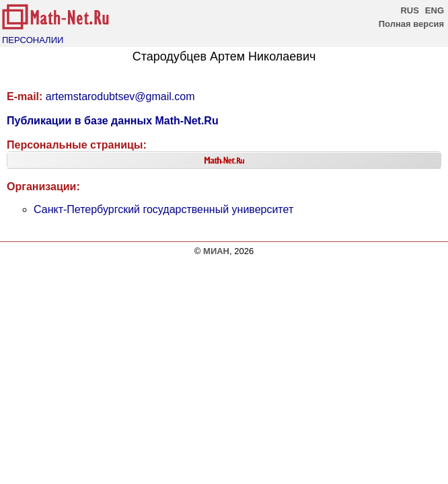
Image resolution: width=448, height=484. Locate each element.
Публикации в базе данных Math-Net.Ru (113, 121)
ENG (435, 10)
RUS (409, 10)
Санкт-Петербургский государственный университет (163, 209)
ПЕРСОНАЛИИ (33, 40)
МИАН (216, 251)
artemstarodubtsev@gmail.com (120, 96)
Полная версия (411, 24)
